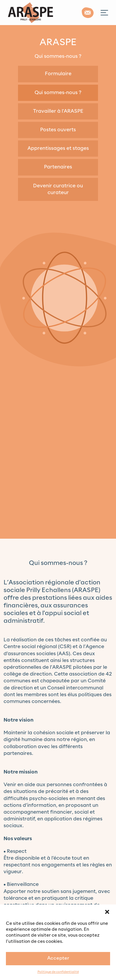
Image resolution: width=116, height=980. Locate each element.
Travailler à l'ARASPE (58, 111)
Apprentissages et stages (58, 148)
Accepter (58, 958)
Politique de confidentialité (58, 972)
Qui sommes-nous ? (58, 93)
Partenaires (58, 167)
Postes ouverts (58, 130)
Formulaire (58, 74)
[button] (107, 912)
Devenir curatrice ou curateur (58, 189)
